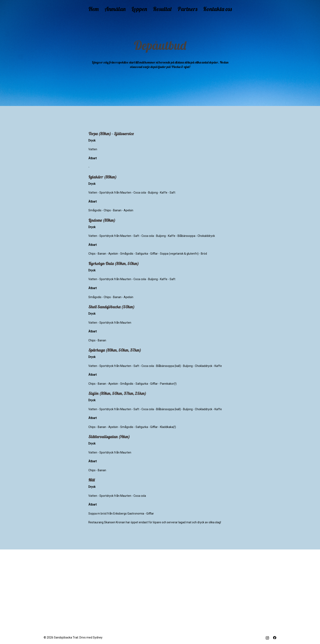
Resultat (162, 9)
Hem (94, 9)
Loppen (139, 9)
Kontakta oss (217, 9)
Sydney (98, 637)
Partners (187, 9)
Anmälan (115, 9)
